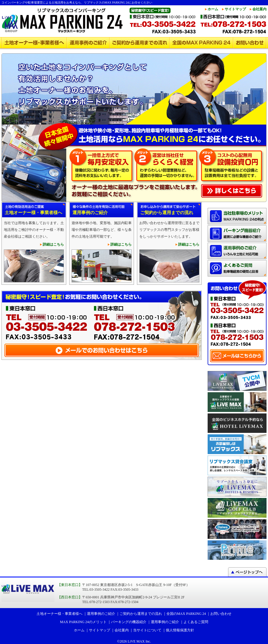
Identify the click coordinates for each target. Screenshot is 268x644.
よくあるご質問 (196, 622)
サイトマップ (235, 9)
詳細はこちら (53, 244)
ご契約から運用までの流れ (140, 43)
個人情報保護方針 (180, 630)
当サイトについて (147, 630)
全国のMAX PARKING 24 (201, 43)
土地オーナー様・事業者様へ (34, 43)
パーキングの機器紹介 (129, 622)
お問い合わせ (250, 43)
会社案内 (259, 9)
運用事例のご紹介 (88, 43)
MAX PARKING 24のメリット (83, 622)
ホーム (213, 9)
